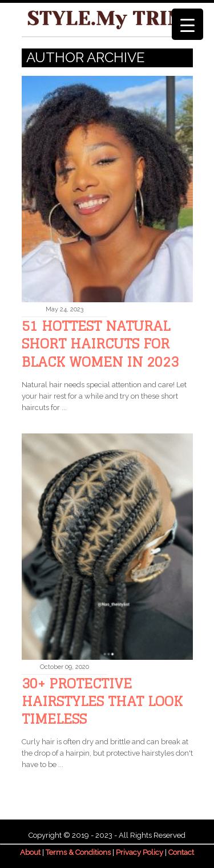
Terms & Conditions (78, 852)
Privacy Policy (140, 852)
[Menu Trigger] (187, 24)
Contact (181, 852)
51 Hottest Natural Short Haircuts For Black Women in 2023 (100, 344)
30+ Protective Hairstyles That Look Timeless (102, 701)
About (30, 852)
